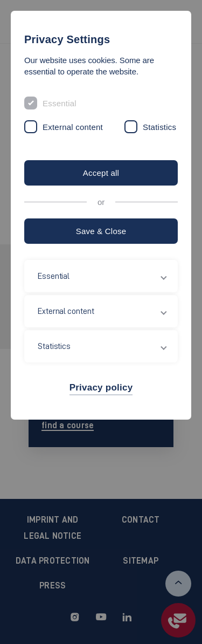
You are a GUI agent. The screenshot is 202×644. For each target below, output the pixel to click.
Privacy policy (101, 388)
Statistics (159, 127)
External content (73, 127)
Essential (60, 103)
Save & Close (101, 231)
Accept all (101, 173)
